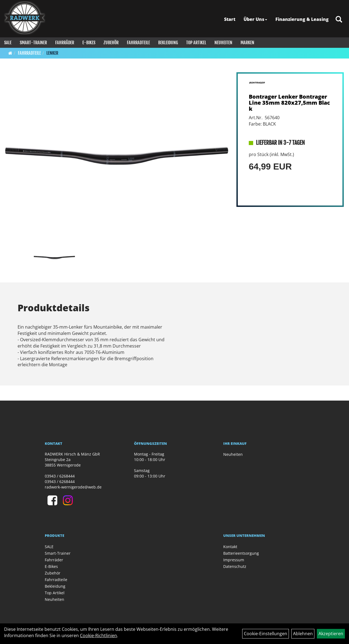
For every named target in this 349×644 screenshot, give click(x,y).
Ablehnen (303, 634)
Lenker (52, 53)
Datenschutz (235, 566)
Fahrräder (65, 43)
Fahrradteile (138, 43)
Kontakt (230, 547)
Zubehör (111, 43)
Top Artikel (196, 43)
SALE (8, 43)
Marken (247, 43)
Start (230, 19)
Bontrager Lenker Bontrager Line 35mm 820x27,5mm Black (289, 103)
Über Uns (255, 19)
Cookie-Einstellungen (266, 634)
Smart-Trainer (33, 43)
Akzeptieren (331, 634)
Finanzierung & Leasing (302, 19)
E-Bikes (89, 43)
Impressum (234, 560)
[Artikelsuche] (339, 20)
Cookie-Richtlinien (98, 635)
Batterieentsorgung (241, 553)
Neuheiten (223, 43)
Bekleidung (168, 43)
